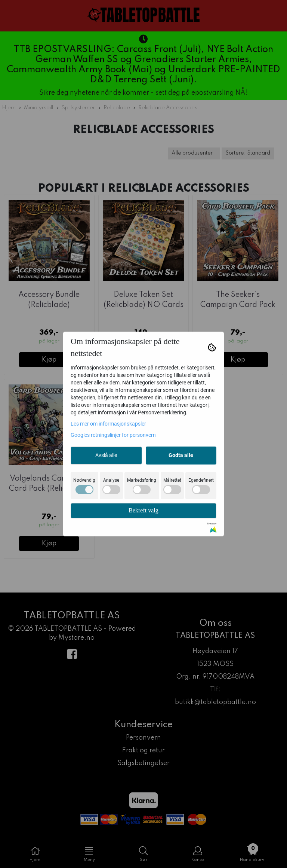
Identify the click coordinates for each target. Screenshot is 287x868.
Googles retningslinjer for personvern (113, 435)
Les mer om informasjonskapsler (108, 424)
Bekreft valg (143, 510)
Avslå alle (106, 455)
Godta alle (181, 455)
